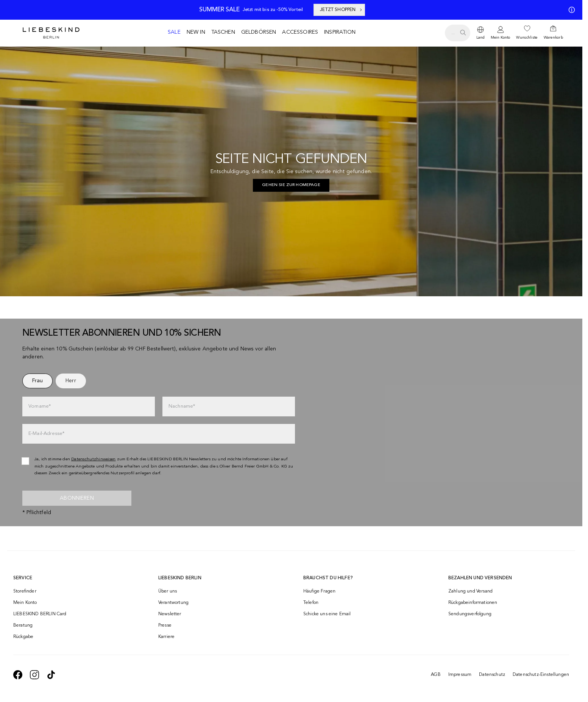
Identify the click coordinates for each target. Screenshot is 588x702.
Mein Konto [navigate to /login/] (25, 603)
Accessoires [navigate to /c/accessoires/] (300, 32)
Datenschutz (492, 675)
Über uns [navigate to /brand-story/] (168, 591)
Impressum (460, 675)
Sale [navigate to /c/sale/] (174, 32)
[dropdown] (480, 33)
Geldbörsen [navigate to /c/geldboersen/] (259, 32)
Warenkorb (553, 38)
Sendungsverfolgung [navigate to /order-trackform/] (470, 614)
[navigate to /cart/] (553, 33)
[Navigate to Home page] (51, 33)
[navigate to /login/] (500, 33)
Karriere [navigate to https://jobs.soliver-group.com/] (166, 637)
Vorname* (40, 406)
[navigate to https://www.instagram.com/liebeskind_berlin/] (34, 675)
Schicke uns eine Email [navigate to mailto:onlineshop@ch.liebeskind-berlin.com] (327, 614)
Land (480, 38)
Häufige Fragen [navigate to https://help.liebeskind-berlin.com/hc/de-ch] (319, 591)
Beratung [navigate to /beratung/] (23, 625)
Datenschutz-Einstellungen (541, 675)
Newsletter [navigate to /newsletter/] (170, 614)
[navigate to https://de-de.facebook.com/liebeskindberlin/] (18, 675)
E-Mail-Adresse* (46, 434)
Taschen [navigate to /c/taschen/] (223, 32)
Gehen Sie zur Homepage (291, 185)
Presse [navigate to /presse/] (165, 625)
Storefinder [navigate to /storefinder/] (25, 591)
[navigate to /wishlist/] (527, 33)
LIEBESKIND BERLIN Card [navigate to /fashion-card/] (40, 614)
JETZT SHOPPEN (342, 10)
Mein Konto (500, 38)
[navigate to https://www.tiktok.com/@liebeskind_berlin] (51, 675)
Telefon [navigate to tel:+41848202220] (311, 603)
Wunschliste (527, 38)
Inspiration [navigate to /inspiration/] (340, 32)
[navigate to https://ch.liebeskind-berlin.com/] (291, 185)
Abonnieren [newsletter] (77, 498)
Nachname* (182, 406)
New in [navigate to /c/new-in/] (196, 32)
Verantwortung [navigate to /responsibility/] (173, 603)
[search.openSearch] (458, 33)
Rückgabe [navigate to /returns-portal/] (23, 637)
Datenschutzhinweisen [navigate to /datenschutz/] (94, 459)
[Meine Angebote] (570, 10)
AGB (436, 675)
